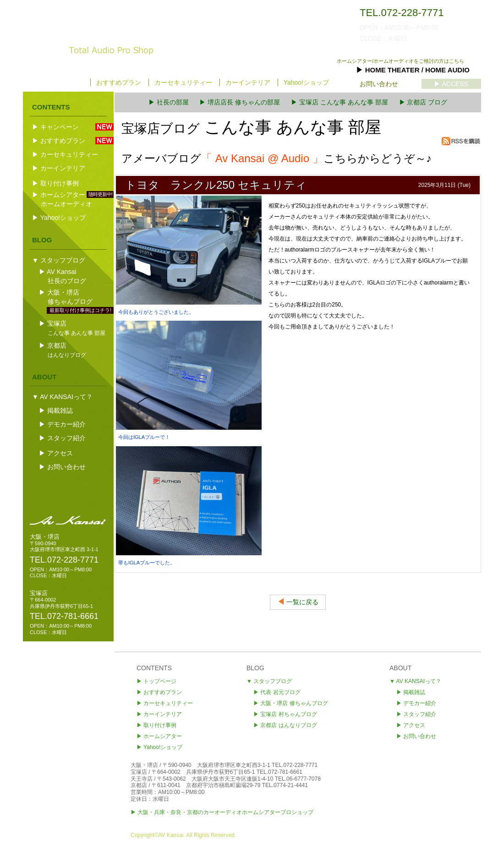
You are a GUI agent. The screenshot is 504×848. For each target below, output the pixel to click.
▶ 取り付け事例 (55, 183)
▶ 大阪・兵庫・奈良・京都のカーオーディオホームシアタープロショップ (222, 812)
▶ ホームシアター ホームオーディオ (73, 199)
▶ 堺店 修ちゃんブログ (291, 703)
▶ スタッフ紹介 (62, 438)
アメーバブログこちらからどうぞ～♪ (277, 158)
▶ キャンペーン (68, 127)
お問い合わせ (379, 84)
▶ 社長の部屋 (169, 102)
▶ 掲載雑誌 (56, 410)
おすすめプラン (119, 82)
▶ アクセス (56, 453)
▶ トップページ (60, 82)
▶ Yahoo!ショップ (59, 218)
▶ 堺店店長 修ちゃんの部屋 (240, 102)
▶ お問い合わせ (62, 467)
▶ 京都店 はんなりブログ (285, 725)
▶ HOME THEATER (413, 70)
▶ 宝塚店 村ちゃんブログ (285, 714)
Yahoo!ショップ (306, 82)
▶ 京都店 (63, 350)
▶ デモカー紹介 (62, 424)
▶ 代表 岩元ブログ (277, 692)
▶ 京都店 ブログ (423, 102)
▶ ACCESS (451, 84)
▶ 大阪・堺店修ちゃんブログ (73, 297)
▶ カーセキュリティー (65, 154)
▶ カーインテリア (59, 168)
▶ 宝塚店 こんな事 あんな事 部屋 (340, 102)
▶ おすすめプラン (68, 141)
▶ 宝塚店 (73, 328)
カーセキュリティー (183, 82)
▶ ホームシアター (159, 736)
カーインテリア (248, 82)
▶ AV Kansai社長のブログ (63, 276)
